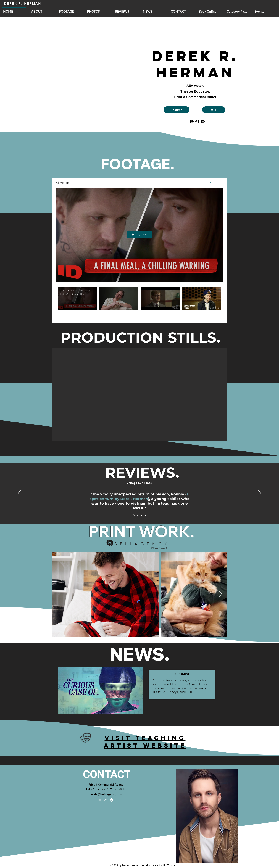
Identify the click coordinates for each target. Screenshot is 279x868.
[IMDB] (214, 110)
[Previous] (19, 493)
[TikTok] (197, 122)
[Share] (211, 183)
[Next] (260, 493)
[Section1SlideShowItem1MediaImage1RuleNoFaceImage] (134, 515)
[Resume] (177, 110)
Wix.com (171, 865)
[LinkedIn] (203, 122)
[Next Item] (221, 594)
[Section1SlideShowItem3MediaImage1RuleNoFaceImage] (142, 515)
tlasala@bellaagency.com (106, 794)
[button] (140, 394)
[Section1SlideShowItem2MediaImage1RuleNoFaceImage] (138, 515)
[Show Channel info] (220, 183)
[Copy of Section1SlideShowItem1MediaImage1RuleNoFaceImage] (146, 515)
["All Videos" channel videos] (139, 303)
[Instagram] (192, 122)
